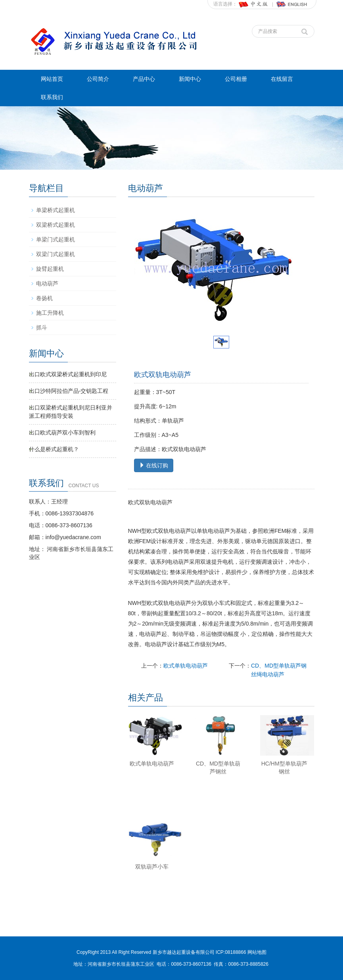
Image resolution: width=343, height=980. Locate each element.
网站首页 (52, 79)
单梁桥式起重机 (56, 210)
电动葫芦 (47, 283)
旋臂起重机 (50, 269)
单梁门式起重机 (56, 239)
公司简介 (98, 79)
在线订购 (154, 465)
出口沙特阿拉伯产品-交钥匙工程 (69, 391)
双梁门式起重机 (56, 254)
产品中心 (144, 79)
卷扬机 (44, 298)
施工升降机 (50, 313)
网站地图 (257, 952)
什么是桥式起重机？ (54, 449)
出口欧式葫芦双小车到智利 (62, 433)
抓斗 (42, 327)
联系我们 (52, 97)
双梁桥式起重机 (56, 225)
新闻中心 (190, 79)
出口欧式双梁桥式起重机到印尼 (68, 374)
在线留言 (282, 79)
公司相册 (236, 79)
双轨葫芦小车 (152, 867)
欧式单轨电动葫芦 (186, 666)
